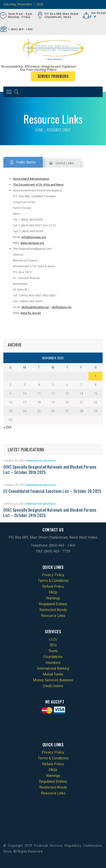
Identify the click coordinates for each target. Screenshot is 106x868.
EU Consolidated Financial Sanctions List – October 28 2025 (52, 491)
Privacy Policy (53, 575)
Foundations (53, 657)
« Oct (7, 427)
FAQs (53, 592)
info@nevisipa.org (34, 237)
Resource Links (53, 616)
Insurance (53, 663)
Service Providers (53, 76)
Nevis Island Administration (31, 179)
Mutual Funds (53, 674)
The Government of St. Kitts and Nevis (38, 185)
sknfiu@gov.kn (62, 307)
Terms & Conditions (53, 581)
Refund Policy (53, 587)
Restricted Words (53, 610)
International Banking (53, 669)
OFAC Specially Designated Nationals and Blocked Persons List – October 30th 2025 (50, 469)
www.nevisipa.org (32, 243)
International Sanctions (41, 461)
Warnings (53, 598)
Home (39, 130)
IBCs (53, 645)
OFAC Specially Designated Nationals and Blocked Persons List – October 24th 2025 (50, 513)
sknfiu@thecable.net (35, 307)
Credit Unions (53, 686)
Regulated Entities (53, 604)
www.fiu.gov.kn (31, 313)
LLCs (53, 639)
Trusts (53, 651)
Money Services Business (53, 680)
